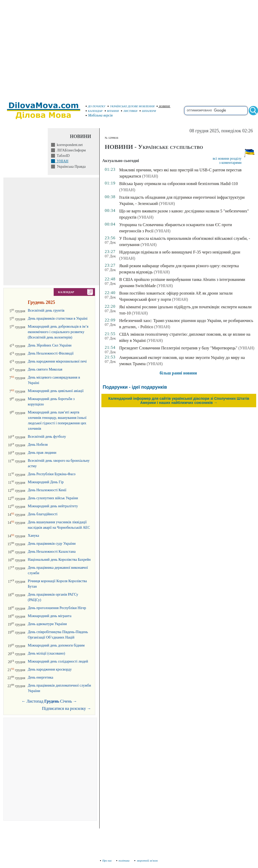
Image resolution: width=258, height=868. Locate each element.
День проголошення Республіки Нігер (57, 608)
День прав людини (42, 453)
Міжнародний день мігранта (50, 616)
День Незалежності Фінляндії (51, 353)
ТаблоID (62, 156)
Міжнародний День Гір (46, 482)
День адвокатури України (47, 624)
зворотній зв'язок (146, 861)
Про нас (106, 861)
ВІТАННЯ (112, 111)
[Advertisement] (48, 48)
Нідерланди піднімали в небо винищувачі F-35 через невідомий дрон (180, 252)
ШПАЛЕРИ (148, 111)
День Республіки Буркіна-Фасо (52, 474)
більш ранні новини (178, 373)
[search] (216, 111)
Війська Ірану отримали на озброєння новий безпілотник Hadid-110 (179, 184)
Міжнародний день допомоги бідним (56, 645)
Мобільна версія (99, 115)
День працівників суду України (52, 544)
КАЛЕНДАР (94, 111)
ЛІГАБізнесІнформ (70, 150)
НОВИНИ (163, 106)
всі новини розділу (227, 159)
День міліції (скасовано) (46, 653)
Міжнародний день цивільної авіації (56, 391)
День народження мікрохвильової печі (57, 361)
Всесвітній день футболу (47, 437)
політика (123, 861)
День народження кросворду (50, 669)
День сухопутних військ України (53, 498)
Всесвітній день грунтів (46, 310)
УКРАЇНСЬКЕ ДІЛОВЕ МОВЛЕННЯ (131, 106)
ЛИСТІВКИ (129, 111)
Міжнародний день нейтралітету (53, 506)
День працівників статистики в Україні (58, 318)
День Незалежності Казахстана (52, 552)
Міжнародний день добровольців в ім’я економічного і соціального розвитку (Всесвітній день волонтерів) (58, 332)
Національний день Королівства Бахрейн (59, 560)
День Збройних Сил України (50, 345)
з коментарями (230, 163)
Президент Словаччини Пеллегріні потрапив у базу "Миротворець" (178, 348)
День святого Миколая (45, 369)
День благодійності (43, 514)
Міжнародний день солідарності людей (58, 661)
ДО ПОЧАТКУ (96, 106)
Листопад (35, 701)
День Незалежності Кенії (47, 490)
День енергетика (41, 677)
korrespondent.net (69, 145)
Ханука (34, 536)
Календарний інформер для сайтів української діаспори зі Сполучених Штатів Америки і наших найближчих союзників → (179, 401)
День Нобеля (38, 445)
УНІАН (62, 161)
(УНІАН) (150, 176)
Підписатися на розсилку (67, 708)
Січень (66, 701)
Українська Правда (70, 167)
